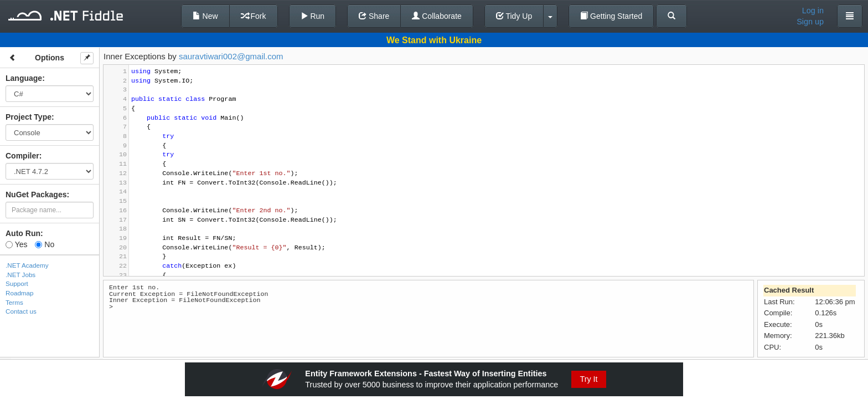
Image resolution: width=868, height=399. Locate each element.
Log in (813, 11)
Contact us (21, 311)
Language (24, 78)
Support (17, 283)
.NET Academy (27, 265)
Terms (14, 302)
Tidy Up (514, 16)
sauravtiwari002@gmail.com (231, 56)
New (205, 16)
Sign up (810, 22)
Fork (254, 16)
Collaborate (437, 16)
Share (374, 16)
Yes (16, 244)
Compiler (22, 156)
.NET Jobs (20, 275)
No (45, 244)
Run (313, 16)
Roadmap (20, 293)
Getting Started (611, 16)
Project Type (29, 117)
